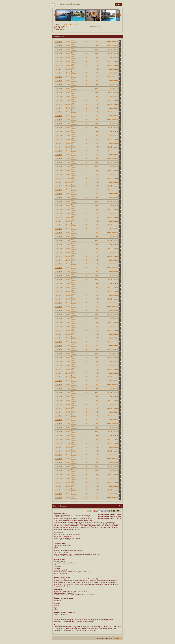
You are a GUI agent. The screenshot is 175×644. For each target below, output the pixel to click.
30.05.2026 (58, 42)
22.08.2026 (58, 365)
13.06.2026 (58, 73)
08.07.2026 (58, 170)
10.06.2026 (58, 65)
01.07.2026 (58, 151)
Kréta (69, 24)
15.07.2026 (58, 202)
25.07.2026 (58, 248)
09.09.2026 (58, 443)
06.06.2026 (58, 50)
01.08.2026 (58, 276)
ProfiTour (116, 638)
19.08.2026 (58, 354)
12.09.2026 (58, 463)
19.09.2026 (58, 494)
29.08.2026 (58, 396)
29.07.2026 (58, 264)
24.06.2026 (58, 127)
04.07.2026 (58, 163)
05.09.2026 (58, 428)
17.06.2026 (58, 92)
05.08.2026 (58, 295)
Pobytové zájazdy (94, 26)
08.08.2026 (58, 311)
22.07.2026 (58, 233)
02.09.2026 (58, 412)
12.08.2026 (58, 326)
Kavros (74, 24)
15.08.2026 (58, 338)
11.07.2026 (58, 186)
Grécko (64, 24)
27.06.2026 (58, 135)
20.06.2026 (58, 108)
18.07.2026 (58, 217)
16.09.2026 (58, 478)
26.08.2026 (58, 381)
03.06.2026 (58, 46)
